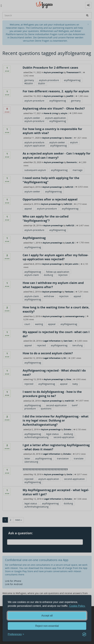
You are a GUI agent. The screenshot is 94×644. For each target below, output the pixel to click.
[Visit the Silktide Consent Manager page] (84, 634)
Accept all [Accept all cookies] (47, 616)
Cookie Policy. (77, 606)
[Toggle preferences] (16, 634)
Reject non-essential (47, 626)
